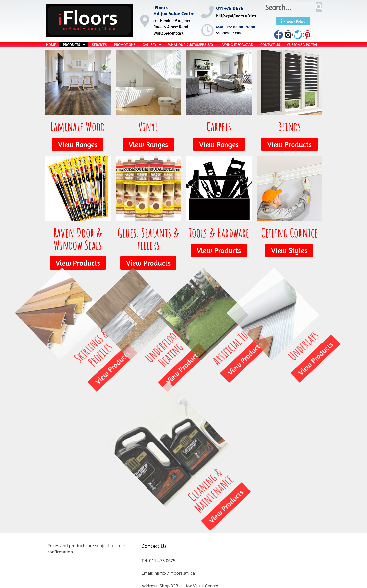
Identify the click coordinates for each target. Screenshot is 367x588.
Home (51, 44)
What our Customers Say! (191, 44)
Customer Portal (302, 44)
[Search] (319, 7)
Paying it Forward (237, 44)
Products (74, 45)
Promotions (125, 44)
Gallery (152, 45)
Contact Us (270, 44)
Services (99, 44)
